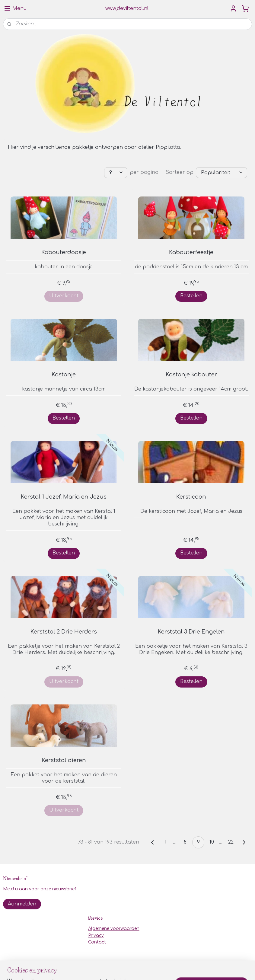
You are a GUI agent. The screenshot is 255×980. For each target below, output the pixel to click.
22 (231, 842)
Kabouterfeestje (191, 252)
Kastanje (64, 375)
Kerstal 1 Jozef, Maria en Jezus (64, 497)
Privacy (96, 935)
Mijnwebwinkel (199, 969)
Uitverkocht (64, 296)
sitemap (108, 969)
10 (212, 842)
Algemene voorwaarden (114, 929)
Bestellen (191, 296)
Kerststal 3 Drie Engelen (191, 632)
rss (121, 969)
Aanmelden (22, 904)
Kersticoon (191, 497)
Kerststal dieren (64, 760)
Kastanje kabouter (191, 375)
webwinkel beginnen (144, 969)
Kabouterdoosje (64, 252)
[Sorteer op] (222, 173)
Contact (97, 942)
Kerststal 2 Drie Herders (64, 632)
